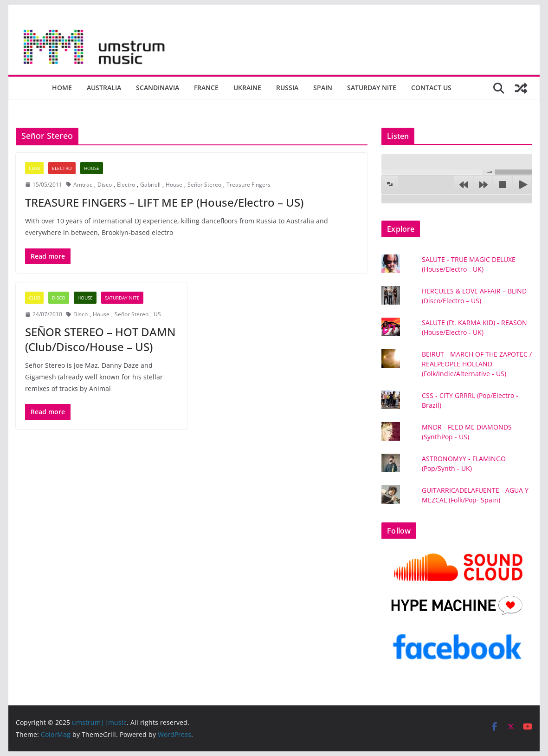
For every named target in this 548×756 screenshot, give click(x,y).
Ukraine (247, 88)
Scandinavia (158, 88)
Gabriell (150, 185)
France (206, 88)
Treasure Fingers (248, 185)
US (157, 314)
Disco (105, 185)
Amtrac (83, 185)
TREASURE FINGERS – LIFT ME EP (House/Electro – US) (164, 202)
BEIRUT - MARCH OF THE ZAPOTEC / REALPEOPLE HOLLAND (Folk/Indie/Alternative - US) (477, 364)
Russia (287, 88)
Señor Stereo (204, 185)
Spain (323, 88)
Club (34, 168)
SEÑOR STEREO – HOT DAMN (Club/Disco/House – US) (100, 339)
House (92, 168)
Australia (104, 88)
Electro (62, 168)
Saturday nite (372, 88)
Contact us (431, 88)
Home (62, 88)
